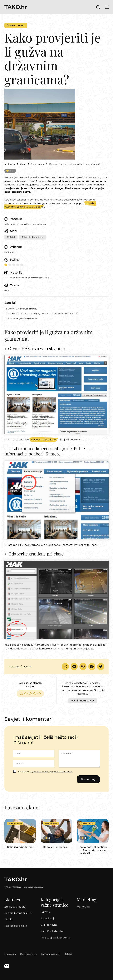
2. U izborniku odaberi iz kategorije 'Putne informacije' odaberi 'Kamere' (42, 313)
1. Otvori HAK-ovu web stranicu (22, 309)
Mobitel (11, 237)
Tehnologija (48, 918)
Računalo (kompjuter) (32, 237)
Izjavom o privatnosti (62, 771)
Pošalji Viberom (83, 666)
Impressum (10, 953)
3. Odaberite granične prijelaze (21, 318)
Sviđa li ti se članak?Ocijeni (30, 684)
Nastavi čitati (20, 833)
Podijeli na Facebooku (92, 666)
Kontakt (7, 965)
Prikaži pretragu (98, 7)
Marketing (83, 906)
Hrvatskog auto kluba (44, 439)
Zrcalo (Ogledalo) (15, 906)
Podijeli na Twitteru (101, 666)
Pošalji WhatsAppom (65, 666)
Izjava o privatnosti (51, 953)
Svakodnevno (16, 25)
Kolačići (68, 953)
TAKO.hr (16, 7)
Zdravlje (46, 911)
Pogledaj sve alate (16, 925)
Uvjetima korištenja (40, 771)
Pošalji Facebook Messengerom (74, 666)
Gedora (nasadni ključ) (18, 912)
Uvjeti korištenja (28, 953)
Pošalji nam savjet (83, 700)
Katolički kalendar (52, 931)
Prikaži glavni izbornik (107, 7)
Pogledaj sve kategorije (55, 937)
